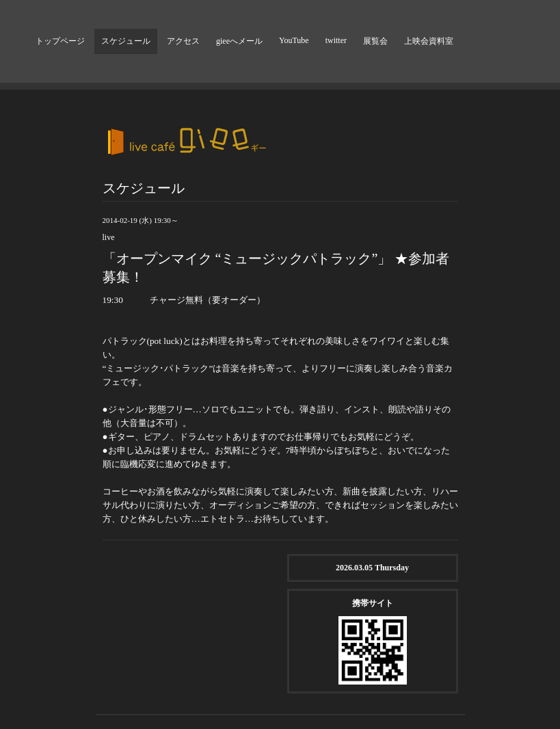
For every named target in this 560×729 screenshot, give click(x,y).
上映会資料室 (429, 41)
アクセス (183, 41)
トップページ (60, 41)
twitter (336, 40)
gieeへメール (239, 41)
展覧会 (375, 41)
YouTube (294, 40)
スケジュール (126, 41)
